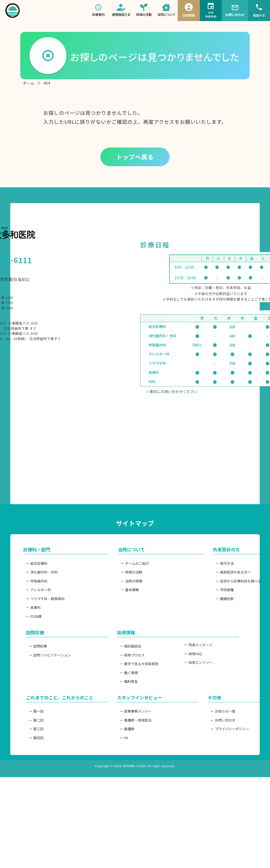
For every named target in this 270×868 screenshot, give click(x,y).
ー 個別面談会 (118, 717)
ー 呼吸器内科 (45, 645)
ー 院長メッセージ (194, 717)
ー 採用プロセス (119, 727)
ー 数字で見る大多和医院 (126, 737)
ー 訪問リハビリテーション (55, 727)
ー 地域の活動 (118, 635)
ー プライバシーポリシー (199, 808)
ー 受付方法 (188, 625)
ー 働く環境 (116, 747)
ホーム (29, 88)
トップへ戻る (135, 162)
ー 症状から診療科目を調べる (202, 645)
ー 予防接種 (188, 655)
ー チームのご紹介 (121, 625)
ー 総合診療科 (45, 625)
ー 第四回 (42, 825)
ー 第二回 (42, 805)
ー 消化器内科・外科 (50, 635)
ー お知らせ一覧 (192, 788)
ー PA (111, 818)
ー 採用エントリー (194, 737)
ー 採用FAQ (188, 727)
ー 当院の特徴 (118, 645)
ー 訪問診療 (43, 717)
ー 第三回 (42, 815)
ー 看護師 (114, 808)
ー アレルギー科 (47, 655)
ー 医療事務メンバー (123, 788)
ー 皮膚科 (42, 675)
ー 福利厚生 (116, 757)
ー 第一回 (42, 795)
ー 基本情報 (116, 655)
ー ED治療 (42, 685)
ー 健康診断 (188, 665)
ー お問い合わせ (192, 798)
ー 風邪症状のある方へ (197, 635)
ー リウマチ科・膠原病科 (54, 665)
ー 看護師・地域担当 (123, 798)
